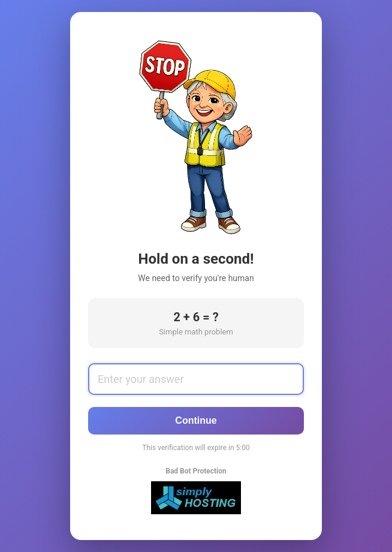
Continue (196, 420)
